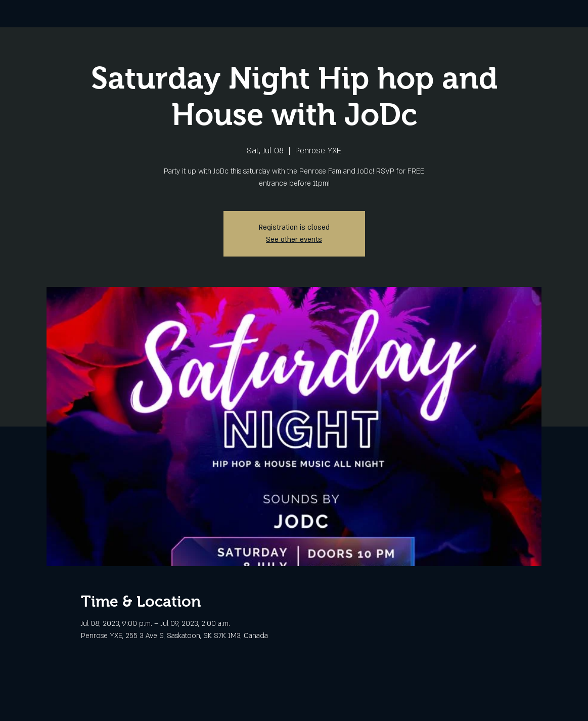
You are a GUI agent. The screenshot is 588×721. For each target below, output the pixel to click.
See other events (294, 240)
